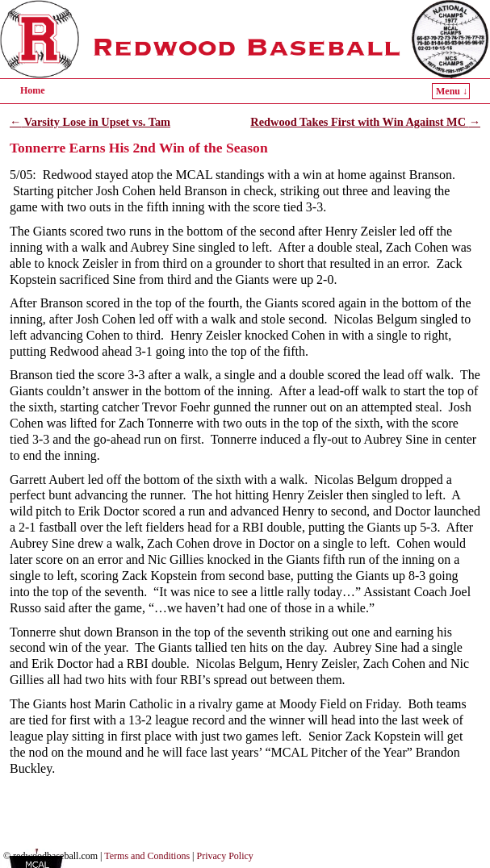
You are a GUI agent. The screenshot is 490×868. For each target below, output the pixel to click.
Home (33, 90)
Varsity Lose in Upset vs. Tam (90, 122)
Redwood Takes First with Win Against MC (365, 122)
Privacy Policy (225, 856)
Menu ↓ (452, 91)
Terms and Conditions (147, 856)
